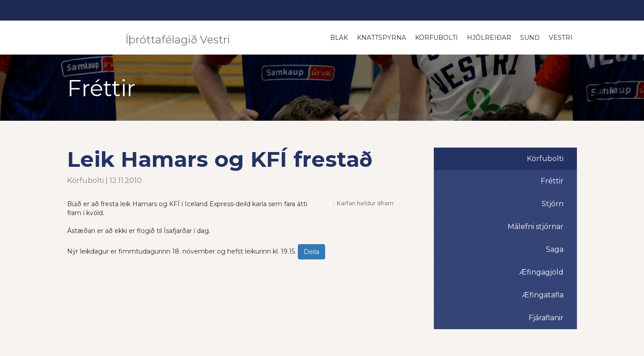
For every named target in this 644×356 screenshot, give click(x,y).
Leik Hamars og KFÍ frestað (220, 159)
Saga (555, 249)
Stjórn (553, 204)
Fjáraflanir (546, 318)
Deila (311, 252)
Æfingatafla (543, 295)
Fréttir (552, 181)
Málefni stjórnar (536, 227)
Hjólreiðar (489, 38)
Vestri (561, 38)
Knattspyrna (381, 38)
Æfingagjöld (541, 272)
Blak (339, 38)
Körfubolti (436, 38)
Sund (530, 38)
